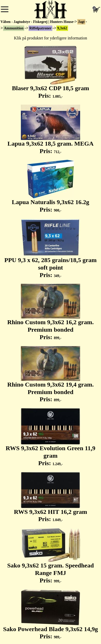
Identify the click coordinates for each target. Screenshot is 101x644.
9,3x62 (62, 28)
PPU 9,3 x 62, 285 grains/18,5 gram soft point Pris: (50, 248)
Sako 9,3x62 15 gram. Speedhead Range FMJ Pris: (50, 556)
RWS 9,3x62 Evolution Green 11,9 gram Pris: (50, 437)
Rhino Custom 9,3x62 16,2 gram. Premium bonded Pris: (50, 312)
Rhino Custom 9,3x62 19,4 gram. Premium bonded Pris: (50, 374)
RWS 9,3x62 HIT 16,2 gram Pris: (50, 497)
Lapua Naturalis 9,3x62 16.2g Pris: (51, 186)
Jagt (81, 22)
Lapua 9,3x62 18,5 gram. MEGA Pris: (50, 129)
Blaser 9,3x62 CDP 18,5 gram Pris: (50, 72)
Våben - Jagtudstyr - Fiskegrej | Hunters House (37, 22)
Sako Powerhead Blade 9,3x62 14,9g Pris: (50, 615)
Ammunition (14, 28)
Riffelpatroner (40, 28)
